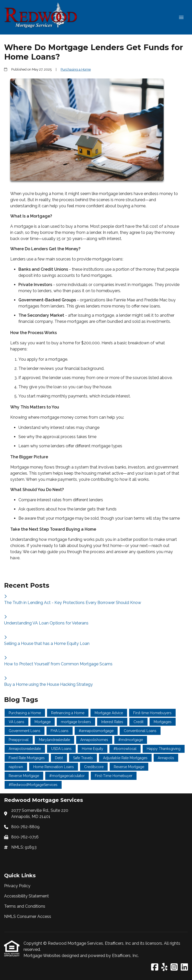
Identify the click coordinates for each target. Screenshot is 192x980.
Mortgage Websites (43, 956)
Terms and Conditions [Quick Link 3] (25, 906)
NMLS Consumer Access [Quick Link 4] (28, 916)
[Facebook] (155, 967)
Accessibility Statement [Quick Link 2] (26, 896)
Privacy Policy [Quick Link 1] (17, 886)
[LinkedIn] (184, 967)
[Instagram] (174, 967)
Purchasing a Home (76, 69)
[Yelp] (164, 967)
